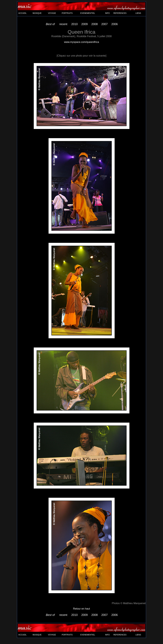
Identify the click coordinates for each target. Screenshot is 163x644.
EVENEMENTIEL (88, 13)
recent (63, 24)
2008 (95, 24)
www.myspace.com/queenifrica (81, 42)
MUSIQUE (37, 13)
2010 (74, 24)
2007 (105, 24)
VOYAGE (52, 13)
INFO (108, 13)
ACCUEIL (22, 13)
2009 (85, 24)
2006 (115, 24)
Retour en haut (81, 609)
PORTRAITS (67, 13)
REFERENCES (120, 13)
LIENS (138, 13)
